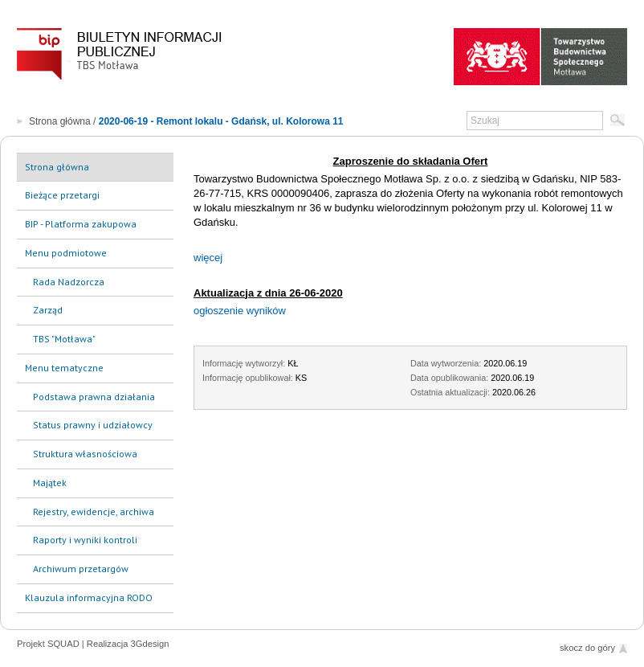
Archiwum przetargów (81, 569)
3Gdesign (150, 644)
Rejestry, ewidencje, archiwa (94, 512)
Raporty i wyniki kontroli (85, 540)
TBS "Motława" (64, 339)
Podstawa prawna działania (94, 397)
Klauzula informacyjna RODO (89, 597)
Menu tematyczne (64, 368)
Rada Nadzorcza (69, 282)
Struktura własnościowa (85, 454)
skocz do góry (587, 648)
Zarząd (48, 310)
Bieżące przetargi (62, 195)
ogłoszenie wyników (240, 311)
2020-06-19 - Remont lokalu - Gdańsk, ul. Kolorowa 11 (221, 121)
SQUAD (63, 644)
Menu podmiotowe (66, 253)
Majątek (50, 483)
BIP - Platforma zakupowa (81, 224)
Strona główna (60, 121)
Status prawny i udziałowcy (93, 425)
